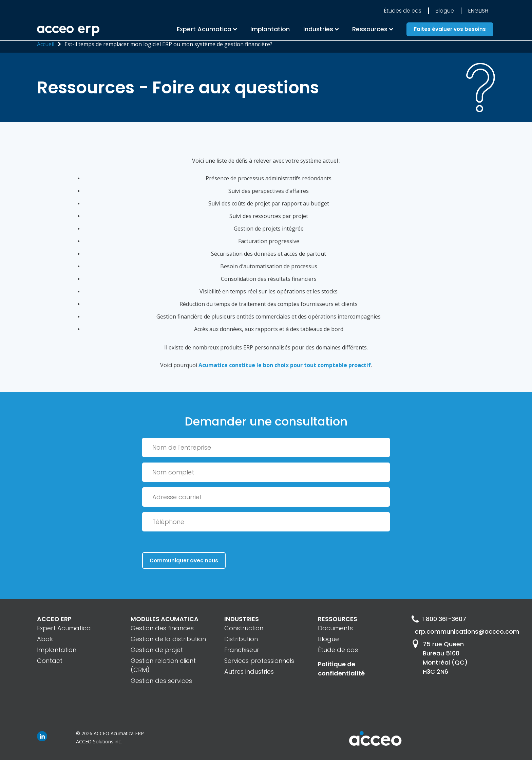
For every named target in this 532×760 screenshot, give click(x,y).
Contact (50, 661)
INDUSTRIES (242, 619)
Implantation (270, 29)
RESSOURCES (338, 619)
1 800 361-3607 (439, 619)
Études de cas (403, 11)
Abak (45, 639)
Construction (244, 628)
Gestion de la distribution (168, 639)
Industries (318, 29)
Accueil (46, 44)
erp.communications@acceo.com (455, 631)
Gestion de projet (157, 650)
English (478, 11)
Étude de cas (338, 650)
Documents (335, 628)
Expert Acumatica (204, 29)
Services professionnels (259, 661)
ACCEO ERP (54, 619)
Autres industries (249, 672)
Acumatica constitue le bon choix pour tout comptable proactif (285, 365)
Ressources (370, 29)
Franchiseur (242, 650)
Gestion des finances (162, 628)
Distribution (241, 639)
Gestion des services (161, 681)
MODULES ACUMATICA (165, 619)
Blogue (445, 11)
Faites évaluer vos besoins (450, 29)
